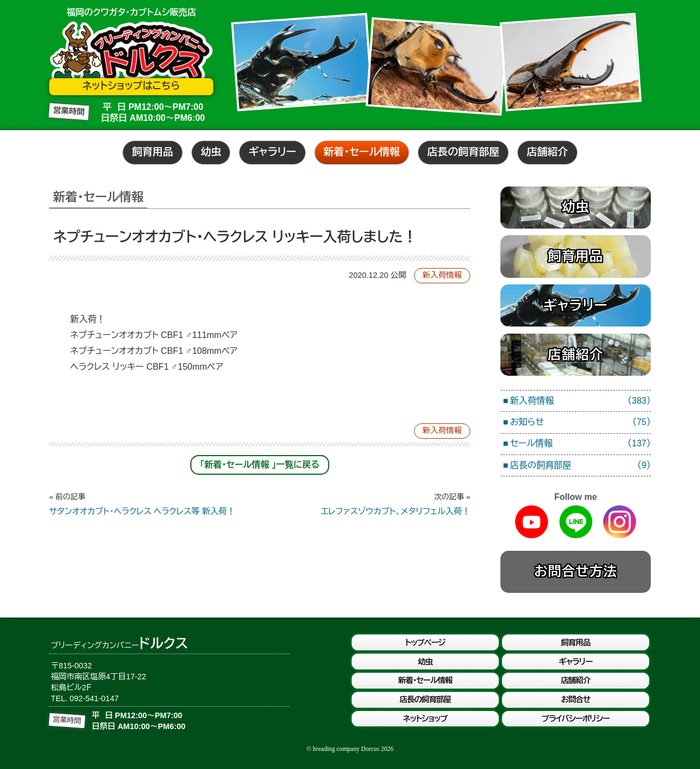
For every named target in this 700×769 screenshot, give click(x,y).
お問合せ (576, 700)
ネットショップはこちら (131, 86)
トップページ (425, 643)
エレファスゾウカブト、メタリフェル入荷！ (365, 504)
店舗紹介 (547, 152)
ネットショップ (425, 719)
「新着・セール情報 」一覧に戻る (260, 465)
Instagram (620, 522)
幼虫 (211, 152)
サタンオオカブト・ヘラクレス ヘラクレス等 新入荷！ (154, 504)
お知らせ (581, 423)
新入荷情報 (442, 275)
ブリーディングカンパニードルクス (131, 53)
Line (576, 522)
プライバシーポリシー (575, 719)
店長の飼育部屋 (463, 152)
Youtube (532, 522)
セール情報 (581, 444)
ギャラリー (272, 152)
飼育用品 (152, 152)
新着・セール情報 (362, 152)
